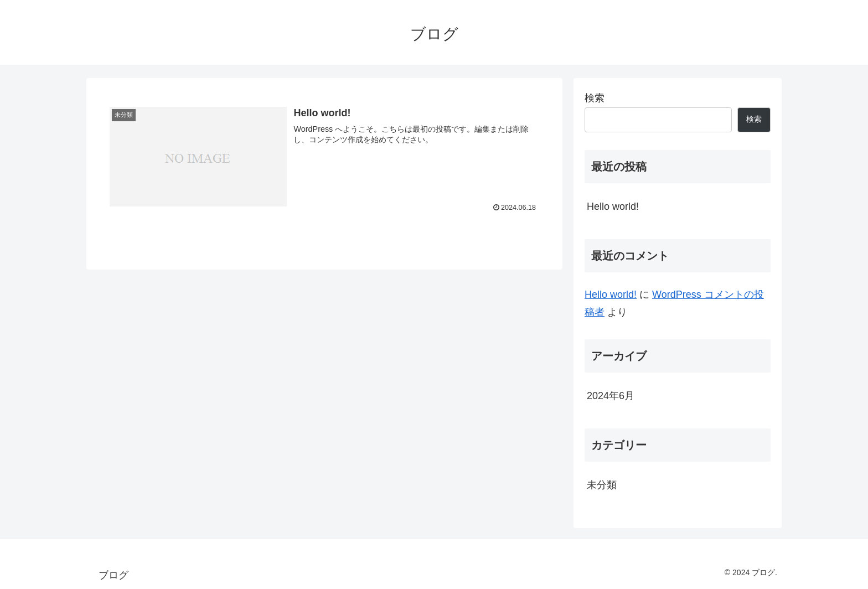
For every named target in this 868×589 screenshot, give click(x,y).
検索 (595, 98)
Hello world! (613, 206)
